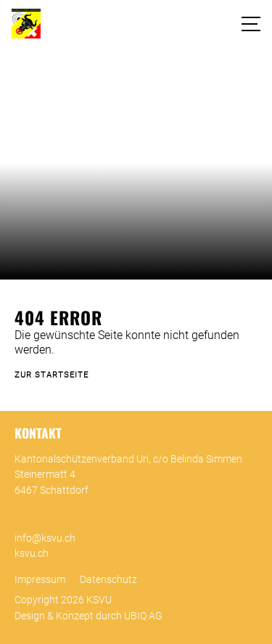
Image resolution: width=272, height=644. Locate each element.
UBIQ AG (143, 616)
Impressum (40, 580)
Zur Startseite (51, 375)
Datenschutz (108, 580)
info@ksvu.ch (45, 538)
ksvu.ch (32, 554)
